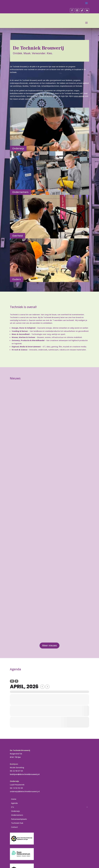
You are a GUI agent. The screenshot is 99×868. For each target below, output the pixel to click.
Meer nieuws (49, 645)
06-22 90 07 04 (16, 771)
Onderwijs (18, 148)
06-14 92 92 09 (16, 788)
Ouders (17, 279)
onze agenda (79, 96)
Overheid (18, 236)
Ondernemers (20, 192)
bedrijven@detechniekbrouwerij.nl (25, 774)
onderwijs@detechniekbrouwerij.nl (25, 791)
